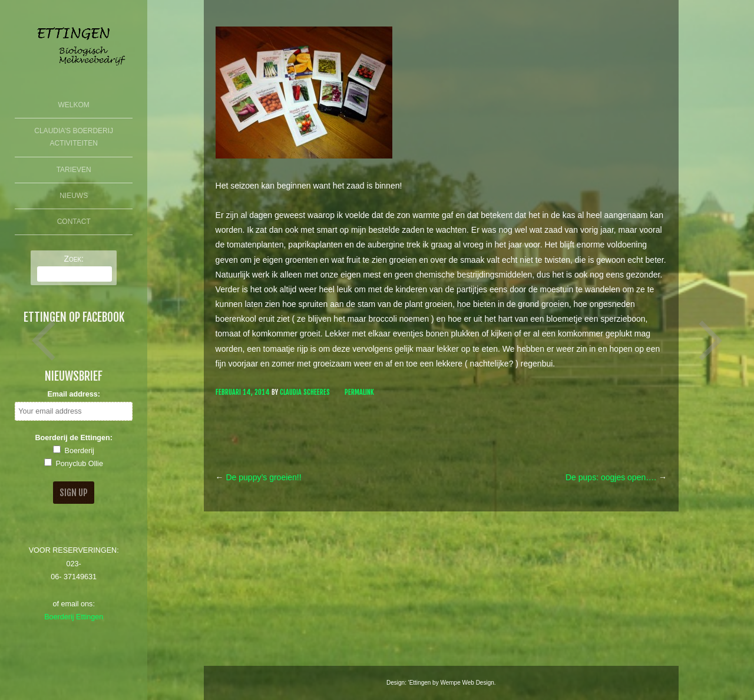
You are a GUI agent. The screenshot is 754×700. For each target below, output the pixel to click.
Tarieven (74, 170)
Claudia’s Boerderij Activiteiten (74, 137)
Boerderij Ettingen (74, 617)
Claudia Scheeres (305, 392)
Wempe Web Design (467, 683)
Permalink (359, 392)
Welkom (74, 105)
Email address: (74, 394)
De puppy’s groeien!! (259, 477)
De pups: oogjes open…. (616, 477)
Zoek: (74, 259)
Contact (74, 222)
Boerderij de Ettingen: (74, 438)
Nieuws (74, 196)
